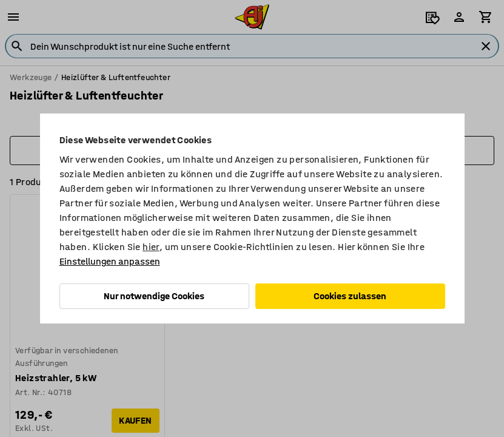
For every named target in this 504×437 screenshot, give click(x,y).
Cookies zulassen (350, 296)
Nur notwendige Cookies (154, 296)
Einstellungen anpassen (110, 261)
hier (151, 247)
